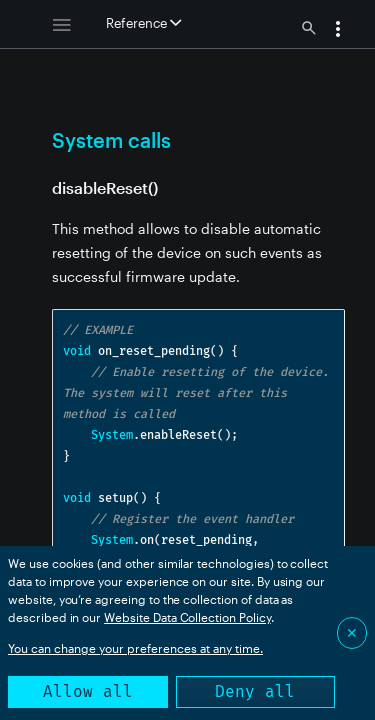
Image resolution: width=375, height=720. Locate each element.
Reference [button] (143, 23)
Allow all (88, 691)
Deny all (255, 691)
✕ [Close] (352, 632)
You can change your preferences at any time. (135, 648)
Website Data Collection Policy (187, 617)
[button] (338, 31)
